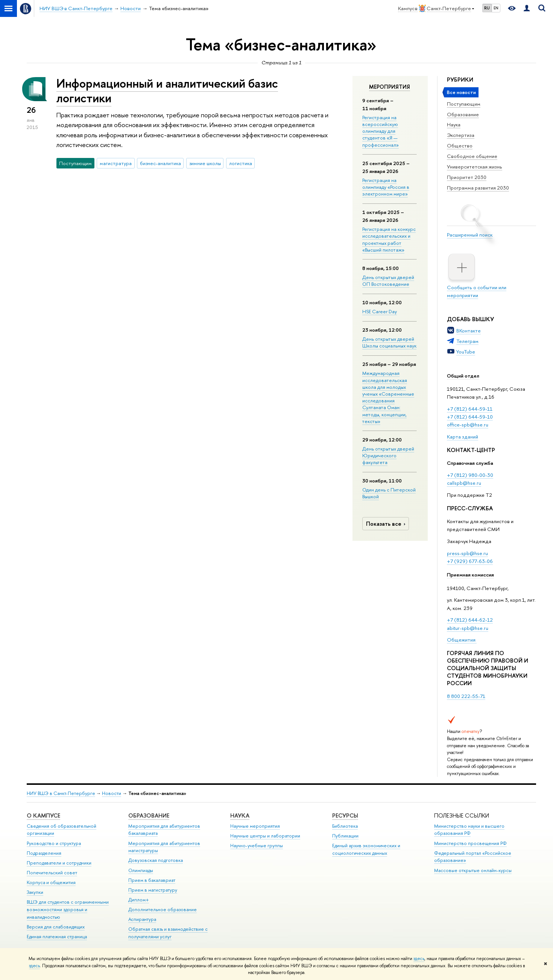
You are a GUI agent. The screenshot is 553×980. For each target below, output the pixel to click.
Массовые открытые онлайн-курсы (473, 870)
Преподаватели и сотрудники (59, 863)
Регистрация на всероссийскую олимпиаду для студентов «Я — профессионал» (381, 131)
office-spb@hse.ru (468, 425)
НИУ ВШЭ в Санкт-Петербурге (61, 793)
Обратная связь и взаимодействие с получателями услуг (168, 933)
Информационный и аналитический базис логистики (167, 90)
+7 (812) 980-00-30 (470, 475)
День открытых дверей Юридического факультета (388, 455)
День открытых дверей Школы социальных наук (389, 342)
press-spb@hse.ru (467, 553)
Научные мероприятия (255, 826)
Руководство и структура (54, 843)
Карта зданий (463, 437)
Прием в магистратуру (153, 890)
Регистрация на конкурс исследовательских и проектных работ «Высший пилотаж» (389, 239)
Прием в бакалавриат (152, 880)
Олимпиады (141, 870)
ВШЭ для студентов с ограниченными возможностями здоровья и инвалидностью (68, 909)
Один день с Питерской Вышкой (389, 493)
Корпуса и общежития (51, 882)
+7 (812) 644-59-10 (470, 417)
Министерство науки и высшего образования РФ (469, 830)
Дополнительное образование (163, 909)
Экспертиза (461, 135)
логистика (241, 163)
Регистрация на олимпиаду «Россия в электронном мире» (386, 187)
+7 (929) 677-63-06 (470, 561)
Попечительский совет (52, 873)
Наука (454, 124)
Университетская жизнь (475, 167)
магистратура (116, 163)
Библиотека (345, 826)
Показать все (387, 524)
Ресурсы (345, 815)
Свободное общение (472, 156)
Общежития (462, 640)
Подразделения (44, 853)
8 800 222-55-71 (466, 696)
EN (496, 8)
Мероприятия (390, 87)
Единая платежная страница (57, 937)
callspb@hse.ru (464, 483)
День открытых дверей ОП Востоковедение (388, 281)
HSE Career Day (380, 311)
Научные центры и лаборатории (265, 836)
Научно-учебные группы (257, 846)
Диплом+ (139, 900)
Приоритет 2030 (467, 177)
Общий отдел (463, 376)
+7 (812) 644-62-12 (470, 620)
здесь (419, 959)
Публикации (345, 836)
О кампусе (43, 815)
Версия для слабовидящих (56, 927)
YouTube (466, 352)
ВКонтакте (469, 331)
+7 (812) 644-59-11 (470, 409)
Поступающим (464, 104)
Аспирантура (142, 919)
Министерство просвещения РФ (470, 843)
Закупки (35, 892)
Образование (463, 114)
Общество (460, 146)
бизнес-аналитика (160, 163)
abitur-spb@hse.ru (468, 628)
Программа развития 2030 (478, 188)
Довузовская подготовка (156, 860)
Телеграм (467, 341)
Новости (112, 793)
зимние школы (205, 163)
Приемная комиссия (470, 575)
